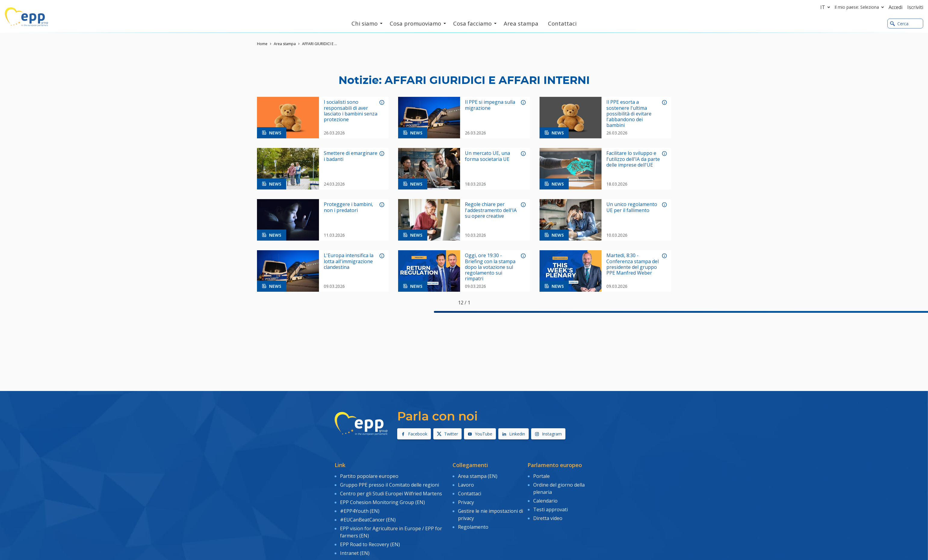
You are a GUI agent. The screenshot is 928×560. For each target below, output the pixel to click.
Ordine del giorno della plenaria (559, 488)
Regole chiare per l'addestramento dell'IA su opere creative (491, 210)
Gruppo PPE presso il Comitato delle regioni (390, 485)
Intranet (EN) (355, 552)
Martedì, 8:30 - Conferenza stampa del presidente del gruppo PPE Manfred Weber (633, 264)
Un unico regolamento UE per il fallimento (632, 207)
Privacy (466, 502)
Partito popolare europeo (369, 476)
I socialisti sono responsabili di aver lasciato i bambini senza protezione (351, 111)
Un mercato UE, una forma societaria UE (487, 156)
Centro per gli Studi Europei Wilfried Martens (391, 493)
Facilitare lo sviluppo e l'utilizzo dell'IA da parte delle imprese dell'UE (633, 159)
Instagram (548, 434)
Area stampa (285, 44)
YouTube (480, 434)
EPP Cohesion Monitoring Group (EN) (382, 502)
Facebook (414, 434)
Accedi (896, 7)
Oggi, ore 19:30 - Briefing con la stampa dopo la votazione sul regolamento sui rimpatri (490, 267)
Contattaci (470, 493)
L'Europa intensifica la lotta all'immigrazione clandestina (349, 261)
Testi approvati (551, 509)
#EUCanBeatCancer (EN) (368, 519)
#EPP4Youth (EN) (360, 511)
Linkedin (513, 434)
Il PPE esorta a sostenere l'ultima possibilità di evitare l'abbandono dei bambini (629, 114)
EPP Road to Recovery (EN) (370, 544)
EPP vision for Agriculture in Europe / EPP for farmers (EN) (391, 531)
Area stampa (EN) (478, 476)
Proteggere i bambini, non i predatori (348, 207)
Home (262, 44)
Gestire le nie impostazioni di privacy (490, 514)
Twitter (447, 434)
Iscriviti (915, 7)
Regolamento (473, 527)
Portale (541, 476)
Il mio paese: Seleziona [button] (860, 7)
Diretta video (548, 518)
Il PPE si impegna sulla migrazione (490, 105)
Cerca (899, 24)
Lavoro (466, 485)
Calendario (545, 500)
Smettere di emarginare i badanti (351, 156)
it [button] (826, 7)
